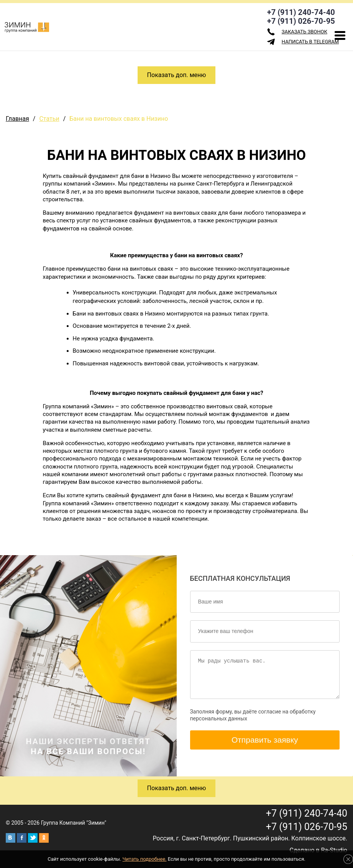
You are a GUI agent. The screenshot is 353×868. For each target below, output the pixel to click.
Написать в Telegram (303, 42)
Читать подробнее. (145, 859)
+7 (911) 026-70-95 (301, 21)
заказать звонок (297, 32)
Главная (17, 119)
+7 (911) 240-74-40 (301, 12)
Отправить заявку (265, 740)
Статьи (49, 119)
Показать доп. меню (177, 75)
